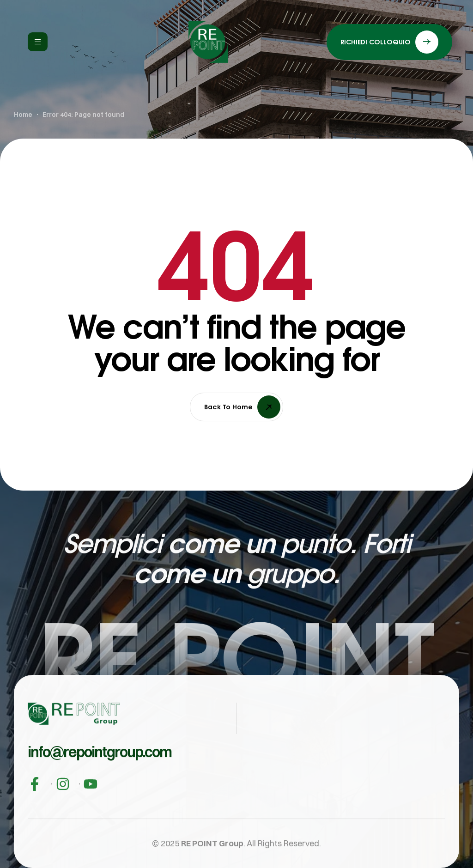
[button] (100, 771)
